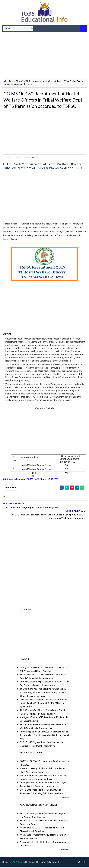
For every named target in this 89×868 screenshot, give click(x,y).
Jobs (11, 81)
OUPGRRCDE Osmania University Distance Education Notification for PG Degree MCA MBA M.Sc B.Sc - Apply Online (45, 704)
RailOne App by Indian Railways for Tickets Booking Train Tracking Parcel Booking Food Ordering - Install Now (44, 736)
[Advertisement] (44, 56)
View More (65, 798)
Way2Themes (18, 863)
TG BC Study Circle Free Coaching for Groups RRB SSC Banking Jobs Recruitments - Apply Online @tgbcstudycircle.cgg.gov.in (43, 693)
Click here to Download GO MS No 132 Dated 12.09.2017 (31, 480)
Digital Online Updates (51, 863)
